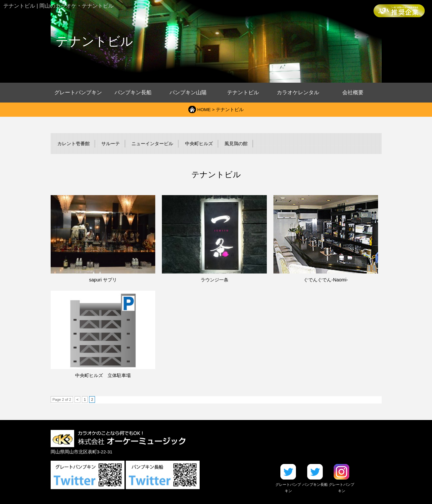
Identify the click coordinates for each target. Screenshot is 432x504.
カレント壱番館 (73, 144)
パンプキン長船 (133, 92)
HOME (204, 110)
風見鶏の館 (236, 144)
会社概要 (353, 92)
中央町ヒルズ (199, 144)
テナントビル (243, 92)
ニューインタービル (152, 144)
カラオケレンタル (298, 92)
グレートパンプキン (78, 92)
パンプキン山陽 (188, 92)
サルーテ (111, 144)
